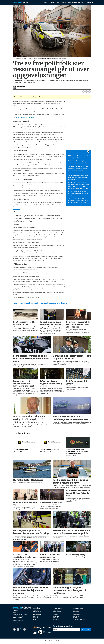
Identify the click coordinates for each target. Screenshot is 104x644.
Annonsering (77, 3)
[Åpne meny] (90, 3)
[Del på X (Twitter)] (86, 92)
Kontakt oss (66, 3)
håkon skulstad (24, 304)
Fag (52, 3)
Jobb (57, 3)
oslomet (65, 304)
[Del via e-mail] (89, 92)
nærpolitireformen (55, 304)
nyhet (16, 304)
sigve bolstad (43, 304)
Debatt (47, 3)
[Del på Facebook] (83, 92)
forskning (34, 304)
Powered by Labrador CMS (52, 642)
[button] (87, 444)
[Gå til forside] (21, 3)
